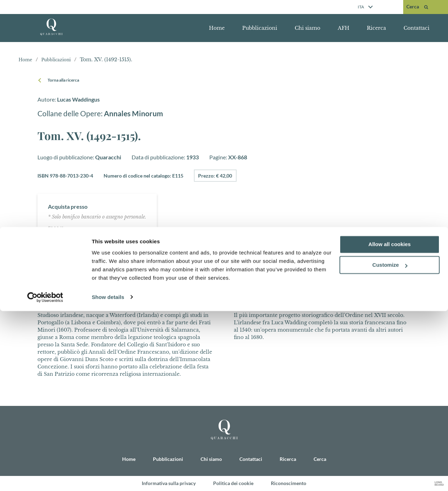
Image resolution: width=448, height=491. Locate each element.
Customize (390, 445)
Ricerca (376, 28)
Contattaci (416, 28)
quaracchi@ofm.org (100, 228)
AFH (344, 28)
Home (217, 28)
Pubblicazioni (260, 28)
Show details (108, 477)
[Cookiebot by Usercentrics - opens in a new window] (45, 477)
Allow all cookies (390, 425)
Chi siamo (307, 28)
